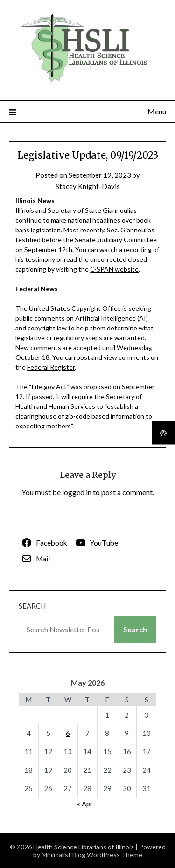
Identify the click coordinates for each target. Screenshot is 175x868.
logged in (77, 492)
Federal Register (51, 367)
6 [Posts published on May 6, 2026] (68, 733)
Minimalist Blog (63, 855)
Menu (157, 111)
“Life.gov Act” (49, 387)
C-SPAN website (114, 269)
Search (32, 606)
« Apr (85, 804)
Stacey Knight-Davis (88, 186)
